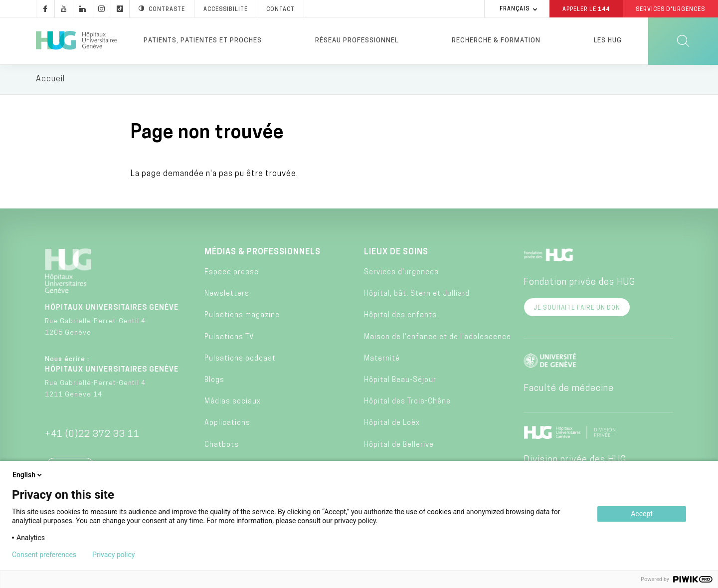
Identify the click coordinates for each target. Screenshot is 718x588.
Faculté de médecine (569, 389)
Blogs (214, 381)
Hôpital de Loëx (392, 424)
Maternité (382, 359)
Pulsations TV (229, 338)
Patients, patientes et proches (203, 41)
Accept (642, 514)
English (28, 475)
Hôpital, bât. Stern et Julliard (417, 295)
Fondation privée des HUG (579, 283)
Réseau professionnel (357, 41)
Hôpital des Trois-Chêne (407, 403)
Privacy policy (113, 555)
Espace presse (232, 274)
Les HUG (608, 41)
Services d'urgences (401, 274)
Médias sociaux (233, 403)
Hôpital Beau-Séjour (400, 381)
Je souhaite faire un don (577, 309)
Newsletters (227, 295)
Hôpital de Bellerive (399, 446)
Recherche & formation (496, 41)
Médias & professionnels (263, 253)
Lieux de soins (396, 253)
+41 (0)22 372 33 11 (92, 435)
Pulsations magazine (242, 316)
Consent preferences (44, 555)
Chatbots (222, 446)
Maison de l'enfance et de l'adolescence (438, 338)
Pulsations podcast (240, 359)
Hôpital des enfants (400, 316)
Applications (227, 424)
